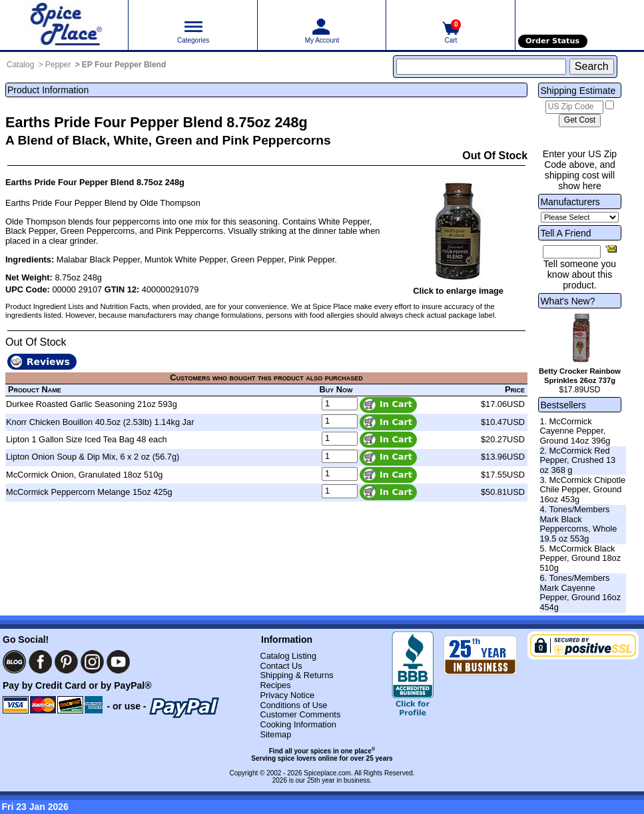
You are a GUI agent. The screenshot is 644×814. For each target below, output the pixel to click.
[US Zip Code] (574, 107)
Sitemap (275, 734)
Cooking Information (298, 724)
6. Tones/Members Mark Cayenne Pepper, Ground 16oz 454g (580, 593)
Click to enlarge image (458, 291)
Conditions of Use (293, 705)
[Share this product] (611, 248)
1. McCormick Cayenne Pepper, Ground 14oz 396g (575, 431)
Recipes (275, 685)
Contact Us (281, 666)
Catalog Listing (288, 656)
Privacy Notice (287, 695)
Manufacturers (570, 202)
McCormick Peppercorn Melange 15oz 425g (89, 492)
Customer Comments (300, 714)
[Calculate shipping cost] (580, 121)
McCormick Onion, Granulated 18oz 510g (84, 475)
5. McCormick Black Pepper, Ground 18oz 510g (580, 558)
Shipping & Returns (296, 675)
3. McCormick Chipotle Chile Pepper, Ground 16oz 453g (582, 490)
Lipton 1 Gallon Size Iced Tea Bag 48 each (87, 439)
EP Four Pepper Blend (124, 65)
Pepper (58, 65)
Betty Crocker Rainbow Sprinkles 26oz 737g (580, 376)
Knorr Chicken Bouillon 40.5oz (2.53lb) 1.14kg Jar (100, 422)
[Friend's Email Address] (572, 252)
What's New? (567, 301)
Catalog (20, 65)
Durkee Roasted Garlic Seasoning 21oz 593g (92, 404)
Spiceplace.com (327, 773)
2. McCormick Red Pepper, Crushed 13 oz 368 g (577, 460)
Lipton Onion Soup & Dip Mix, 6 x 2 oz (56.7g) (93, 457)
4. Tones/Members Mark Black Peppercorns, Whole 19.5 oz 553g (578, 524)
